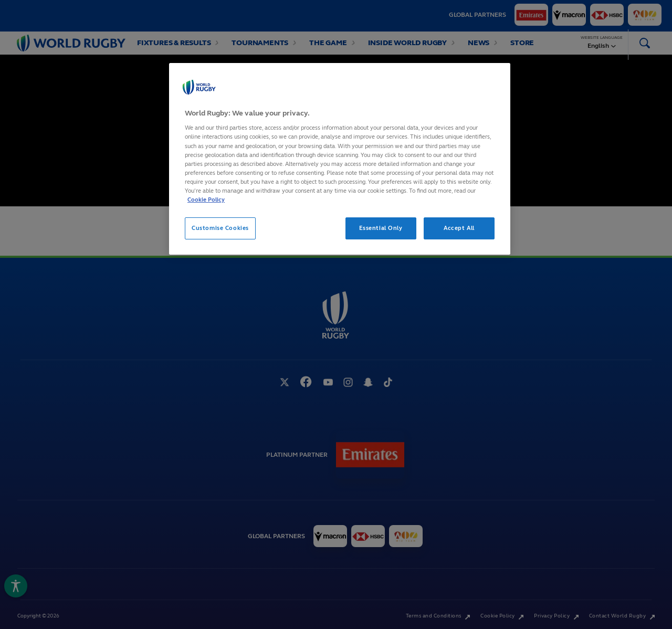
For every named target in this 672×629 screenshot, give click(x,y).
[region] (340, 159)
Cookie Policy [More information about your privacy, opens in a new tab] (206, 200)
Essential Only (381, 228)
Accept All (459, 228)
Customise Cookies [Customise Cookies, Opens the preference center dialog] (220, 228)
